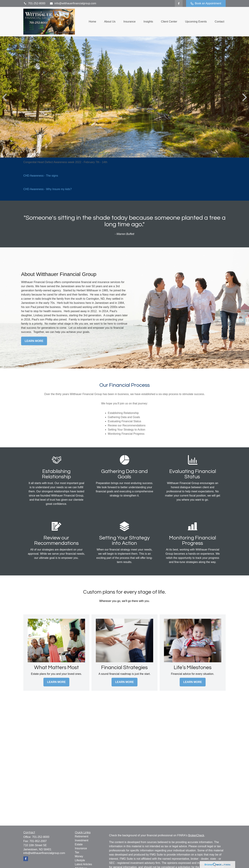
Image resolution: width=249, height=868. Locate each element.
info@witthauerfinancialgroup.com (73, 3)
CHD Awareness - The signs (41, 176)
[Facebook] (179, 3)
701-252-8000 (34, 3)
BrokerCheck (196, 835)
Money (79, 856)
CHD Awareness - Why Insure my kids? (48, 189)
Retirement (82, 836)
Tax (77, 852)
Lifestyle (80, 860)
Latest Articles (84, 864)
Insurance (81, 848)
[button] (92, 22)
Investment (82, 840)
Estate (79, 844)
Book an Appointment (206, 3)
